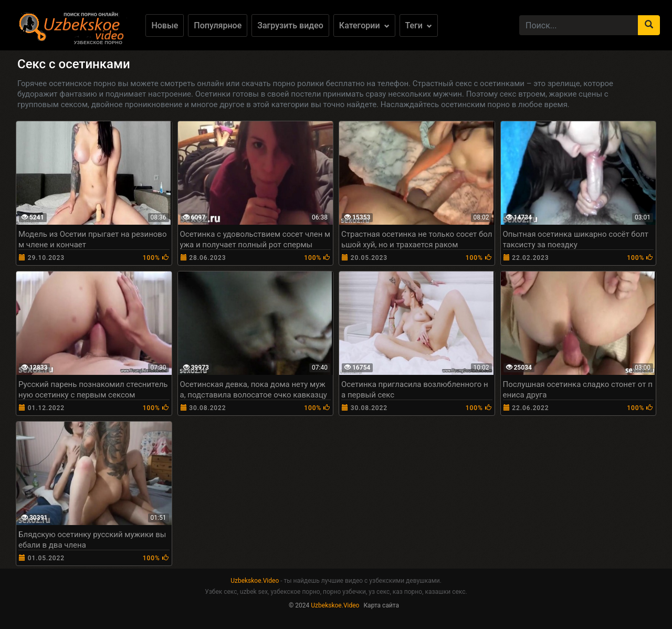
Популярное (218, 25)
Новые (165, 25)
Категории (364, 25)
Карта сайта (381, 605)
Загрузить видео (290, 25)
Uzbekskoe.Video (255, 581)
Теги (419, 25)
